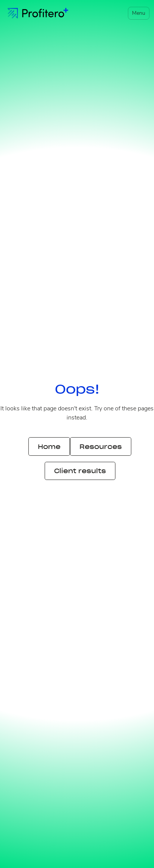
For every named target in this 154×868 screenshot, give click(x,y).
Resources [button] (101, 447)
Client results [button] (80, 471)
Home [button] (49, 447)
